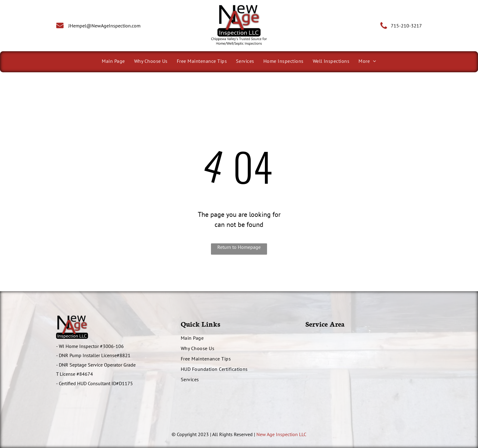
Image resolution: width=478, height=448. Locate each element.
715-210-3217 (406, 26)
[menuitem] (113, 61)
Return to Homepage (239, 247)
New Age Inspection (277, 434)
